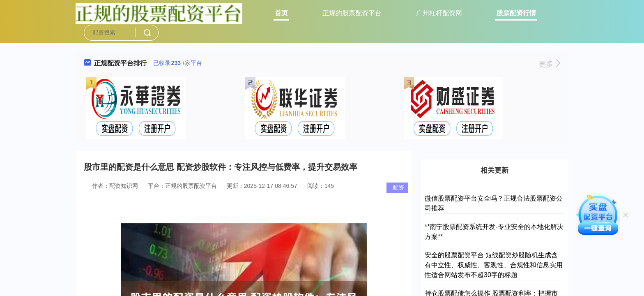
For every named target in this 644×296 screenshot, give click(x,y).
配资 (398, 187)
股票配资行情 (516, 13)
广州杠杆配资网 (439, 13)
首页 (281, 13)
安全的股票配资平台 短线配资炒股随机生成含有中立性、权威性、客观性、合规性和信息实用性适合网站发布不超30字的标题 (494, 265)
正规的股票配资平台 (352, 13)
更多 (549, 64)
